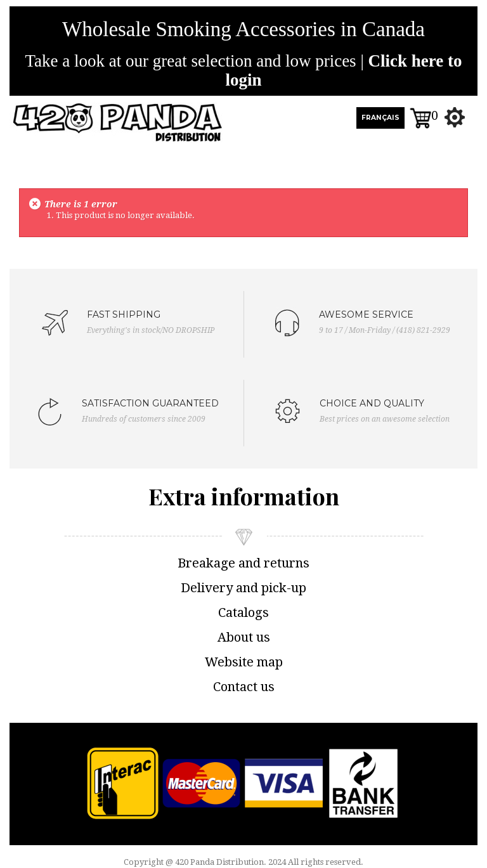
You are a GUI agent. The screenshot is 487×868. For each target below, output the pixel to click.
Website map (244, 662)
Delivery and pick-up (243, 588)
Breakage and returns (243, 563)
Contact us (244, 687)
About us (244, 637)
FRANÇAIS (380, 118)
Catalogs (243, 612)
